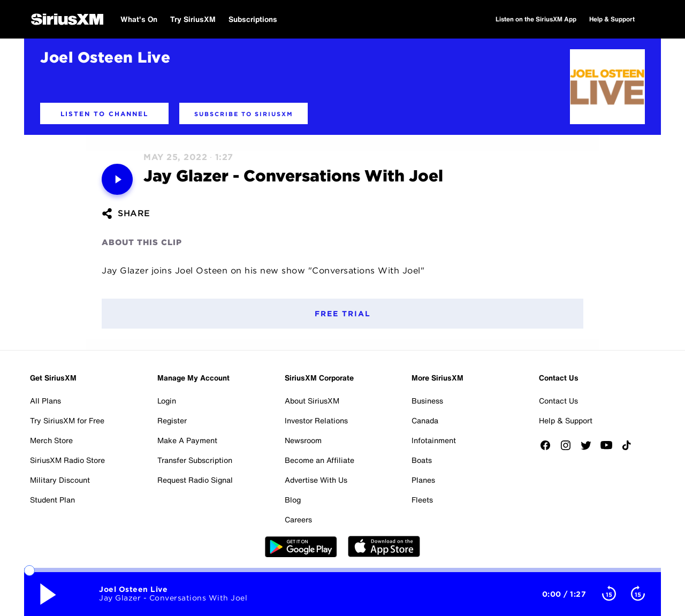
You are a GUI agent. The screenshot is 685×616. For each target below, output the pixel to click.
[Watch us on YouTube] (610, 449)
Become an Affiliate (319, 460)
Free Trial (343, 314)
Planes (423, 480)
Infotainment (434, 440)
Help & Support (566, 420)
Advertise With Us (316, 480)
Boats (422, 460)
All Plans (45, 401)
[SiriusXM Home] (67, 19)
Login (167, 401)
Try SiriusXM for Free (67, 420)
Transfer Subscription (195, 460)
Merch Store (51, 440)
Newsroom (303, 440)
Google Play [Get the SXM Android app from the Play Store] (301, 546)
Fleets (422, 500)
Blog (293, 500)
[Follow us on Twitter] (590, 449)
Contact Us (558, 401)
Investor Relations (316, 420)
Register (172, 420)
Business (427, 401)
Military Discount (60, 480)
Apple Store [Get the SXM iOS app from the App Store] (384, 546)
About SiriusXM (312, 401)
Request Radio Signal (195, 480)
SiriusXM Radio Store (67, 460)
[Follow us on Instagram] (569, 449)
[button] (104, 113)
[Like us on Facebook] (549, 449)
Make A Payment (187, 440)
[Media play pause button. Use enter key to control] (117, 179)
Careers (298, 519)
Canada (425, 420)
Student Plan (52, 500)
